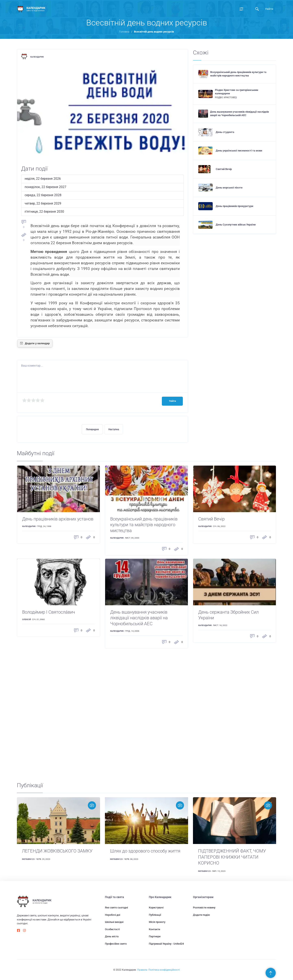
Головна (124, 32)
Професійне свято (116, 944)
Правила (142, 970)
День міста (112, 936)
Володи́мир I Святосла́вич (49, 612)
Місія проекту (157, 922)
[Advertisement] (139, 713)
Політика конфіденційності (164, 970)
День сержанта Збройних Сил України (228, 615)
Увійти (269, 9)
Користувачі (156, 908)
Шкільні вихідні (114, 922)
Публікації (155, 915)
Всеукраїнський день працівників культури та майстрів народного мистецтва (238, 74)
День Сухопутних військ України (236, 225)
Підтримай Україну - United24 (166, 944)
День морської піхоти (229, 188)
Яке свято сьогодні (116, 908)
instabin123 (28, 859)
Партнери (155, 936)
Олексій (27, 619)
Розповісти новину (204, 908)
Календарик (37, 57)
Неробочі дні (113, 915)
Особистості (112, 929)
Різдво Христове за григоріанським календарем (237, 92)
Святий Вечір (224, 169)
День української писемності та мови (239, 151)
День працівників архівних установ (58, 519)
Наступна (114, 429)
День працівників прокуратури (234, 206)
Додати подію (202, 915)
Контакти (154, 929)
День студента (225, 132)
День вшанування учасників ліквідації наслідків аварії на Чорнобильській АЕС (239, 113)
